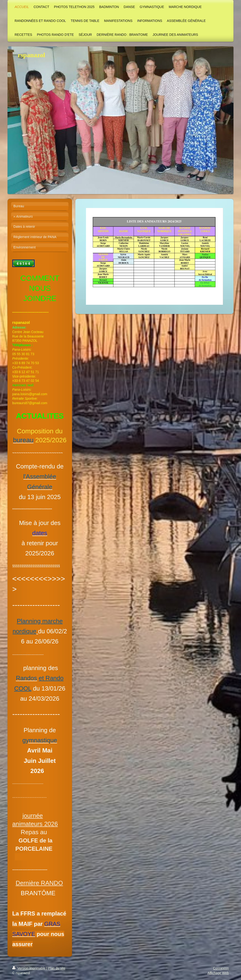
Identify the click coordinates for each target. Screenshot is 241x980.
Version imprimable (29, 968)
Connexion (221, 968)
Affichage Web (218, 973)
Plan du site (57, 968)
